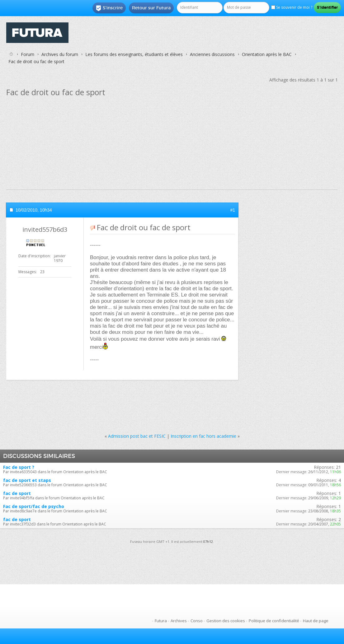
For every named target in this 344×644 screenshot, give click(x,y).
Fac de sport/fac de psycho (34, 506)
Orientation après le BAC (267, 54)
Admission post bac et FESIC (137, 436)
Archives (179, 621)
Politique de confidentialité (274, 621)
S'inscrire (109, 8)
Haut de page (316, 621)
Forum (28, 54)
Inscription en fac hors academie (203, 436)
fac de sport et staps (27, 480)
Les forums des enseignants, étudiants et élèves (134, 54)
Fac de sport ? (19, 467)
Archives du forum (60, 54)
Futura (161, 621)
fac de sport (17, 493)
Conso (197, 621)
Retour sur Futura (151, 8)
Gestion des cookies (226, 621)
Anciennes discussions (212, 54)
